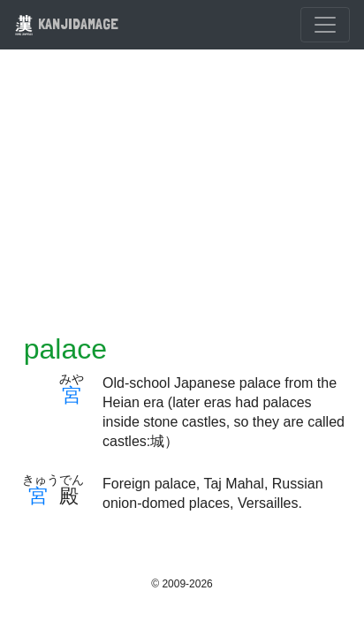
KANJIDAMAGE (66, 23)
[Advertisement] (182, 202)
